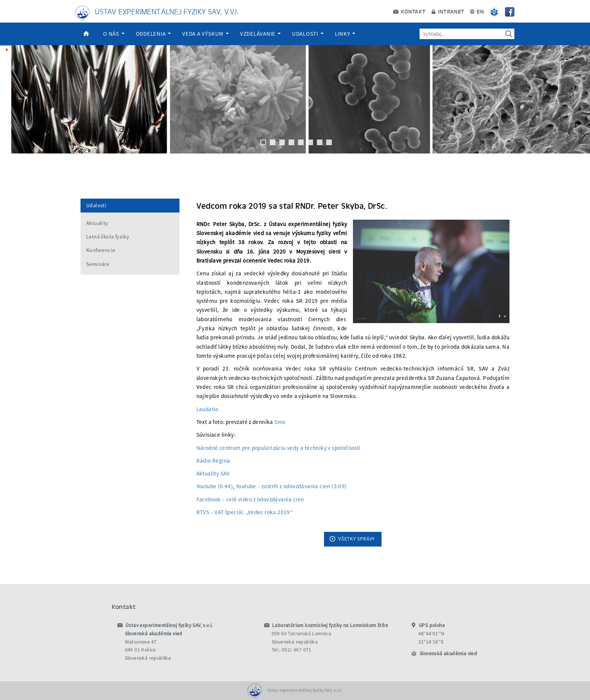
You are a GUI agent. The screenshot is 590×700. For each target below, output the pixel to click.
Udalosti (308, 34)
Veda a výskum (205, 34)
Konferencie (101, 250)
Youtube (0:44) (215, 486)
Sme (280, 422)
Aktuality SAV (213, 473)
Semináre (98, 264)
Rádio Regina (213, 461)
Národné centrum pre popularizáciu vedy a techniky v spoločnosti (279, 448)
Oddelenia (154, 34)
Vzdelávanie (260, 34)
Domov (86, 34)
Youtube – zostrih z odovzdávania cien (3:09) (291, 486)
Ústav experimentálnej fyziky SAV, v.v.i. (167, 11)
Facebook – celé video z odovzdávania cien (250, 499)
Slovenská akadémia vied (448, 654)
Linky (345, 34)
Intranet (448, 11)
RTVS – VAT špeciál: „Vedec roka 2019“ (245, 512)
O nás (114, 34)
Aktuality (97, 223)
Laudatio (208, 409)
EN (477, 11)
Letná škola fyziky (108, 237)
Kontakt (409, 11)
